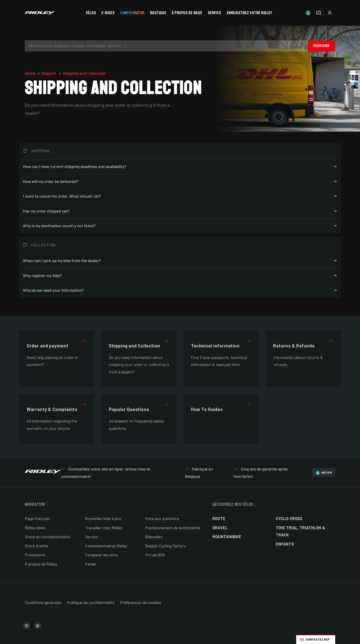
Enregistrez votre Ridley (250, 13)
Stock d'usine (37, 546)
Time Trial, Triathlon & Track (300, 531)
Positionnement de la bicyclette (173, 528)
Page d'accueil (37, 518)
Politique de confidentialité (91, 602)
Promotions (35, 555)
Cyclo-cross (289, 518)
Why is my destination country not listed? (180, 226)
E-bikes (108, 13)
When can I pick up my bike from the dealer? (180, 261)
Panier (91, 564)
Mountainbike (227, 537)
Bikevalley (154, 537)
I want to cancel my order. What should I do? (180, 196)
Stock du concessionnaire (47, 537)
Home (31, 73)
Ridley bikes (35, 528)
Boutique (158, 13)
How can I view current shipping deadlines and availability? (180, 167)
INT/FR (324, 473)
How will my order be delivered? (180, 182)
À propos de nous (187, 13)
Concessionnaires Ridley (106, 546)
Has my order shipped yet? (180, 211)
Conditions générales (43, 602)
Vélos (91, 13)
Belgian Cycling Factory (166, 546)
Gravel (220, 528)
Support (49, 73)
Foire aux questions (162, 518)
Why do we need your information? (180, 290)
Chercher (321, 46)
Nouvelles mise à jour (103, 518)
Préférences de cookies (141, 602)
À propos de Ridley (41, 564)
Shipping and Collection (84, 73)
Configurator (132, 13)
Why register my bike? (180, 276)
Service (215, 13)
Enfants (285, 544)
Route (219, 518)
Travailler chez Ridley (104, 528)
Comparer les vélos (101, 555)
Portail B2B (155, 555)
